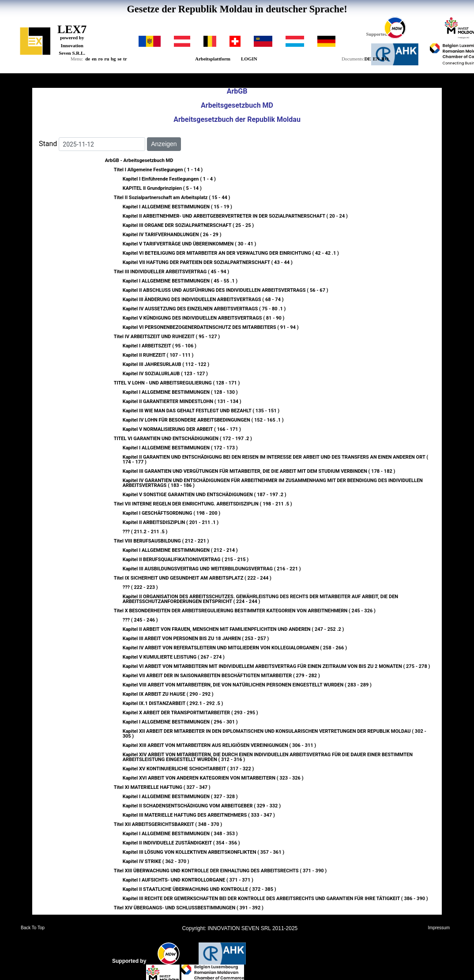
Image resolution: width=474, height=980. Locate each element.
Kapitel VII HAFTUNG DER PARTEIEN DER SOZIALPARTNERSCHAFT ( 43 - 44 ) (208, 262)
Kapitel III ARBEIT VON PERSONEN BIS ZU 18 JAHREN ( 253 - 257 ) (196, 639)
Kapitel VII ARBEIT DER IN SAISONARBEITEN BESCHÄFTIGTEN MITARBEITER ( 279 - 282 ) (221, 676)
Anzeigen (164, 144)
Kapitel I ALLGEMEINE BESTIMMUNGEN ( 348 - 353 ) (180, 834)
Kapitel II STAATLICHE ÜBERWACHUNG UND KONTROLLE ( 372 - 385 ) (199, 889)
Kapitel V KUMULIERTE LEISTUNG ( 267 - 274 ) (174, 657)
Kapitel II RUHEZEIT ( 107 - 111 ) (158, 355)
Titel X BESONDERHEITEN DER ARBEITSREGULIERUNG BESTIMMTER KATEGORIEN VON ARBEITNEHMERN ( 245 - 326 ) (245, 611)
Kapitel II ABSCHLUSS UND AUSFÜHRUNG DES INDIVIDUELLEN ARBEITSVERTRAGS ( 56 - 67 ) (226, 290)
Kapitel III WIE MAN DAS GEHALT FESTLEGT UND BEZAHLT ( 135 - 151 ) (201, 411)
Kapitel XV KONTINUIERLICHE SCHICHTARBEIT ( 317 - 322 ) (188, 769)
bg (113, 59)
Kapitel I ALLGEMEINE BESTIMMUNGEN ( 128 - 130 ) (180, 392)
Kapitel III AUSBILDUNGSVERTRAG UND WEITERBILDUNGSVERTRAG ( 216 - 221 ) (212, 569)
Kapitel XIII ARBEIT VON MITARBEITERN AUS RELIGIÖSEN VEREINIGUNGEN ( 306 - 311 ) (220, 745)
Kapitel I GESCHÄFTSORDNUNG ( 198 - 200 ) (171, 513)
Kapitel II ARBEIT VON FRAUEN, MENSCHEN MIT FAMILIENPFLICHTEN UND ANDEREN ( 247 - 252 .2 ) (233, 629)
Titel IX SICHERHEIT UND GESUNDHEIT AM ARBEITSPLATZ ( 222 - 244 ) (193, 578)
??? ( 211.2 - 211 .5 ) (145, 532)
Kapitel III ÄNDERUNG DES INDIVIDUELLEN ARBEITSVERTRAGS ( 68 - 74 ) (203, 300)
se (119, 59)
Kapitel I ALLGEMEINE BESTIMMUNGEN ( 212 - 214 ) (180, 550)
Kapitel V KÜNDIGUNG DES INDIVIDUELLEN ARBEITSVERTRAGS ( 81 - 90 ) (204, 318)
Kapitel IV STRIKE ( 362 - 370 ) (156, 861)
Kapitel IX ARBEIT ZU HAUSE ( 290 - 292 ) (168, 694)
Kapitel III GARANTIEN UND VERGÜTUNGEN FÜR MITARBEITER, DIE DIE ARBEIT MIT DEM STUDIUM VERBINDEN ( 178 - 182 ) (259, 471)
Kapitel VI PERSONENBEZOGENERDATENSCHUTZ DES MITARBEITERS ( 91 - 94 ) (211, 327)
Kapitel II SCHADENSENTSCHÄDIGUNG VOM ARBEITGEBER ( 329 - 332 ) (202, 806)
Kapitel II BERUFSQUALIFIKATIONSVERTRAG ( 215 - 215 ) (186, 560)
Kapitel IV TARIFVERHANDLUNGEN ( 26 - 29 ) (172, 235)
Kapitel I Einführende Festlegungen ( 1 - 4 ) (169, 179)
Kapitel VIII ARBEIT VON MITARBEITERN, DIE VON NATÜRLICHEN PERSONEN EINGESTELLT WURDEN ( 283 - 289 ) (247, 685)
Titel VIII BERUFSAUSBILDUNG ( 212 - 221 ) (162, 541)
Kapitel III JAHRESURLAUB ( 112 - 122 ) (166, 364)
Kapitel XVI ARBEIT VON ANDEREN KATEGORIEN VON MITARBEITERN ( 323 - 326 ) (213, 778)
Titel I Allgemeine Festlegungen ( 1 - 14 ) (158, 170)
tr (125, 59)
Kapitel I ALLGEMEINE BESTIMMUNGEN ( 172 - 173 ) (180, 448)
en (94, 59)
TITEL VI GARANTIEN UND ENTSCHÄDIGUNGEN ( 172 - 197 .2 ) (183, 439)
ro (101, 59)
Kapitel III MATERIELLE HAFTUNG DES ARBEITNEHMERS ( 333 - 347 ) (199, 815)
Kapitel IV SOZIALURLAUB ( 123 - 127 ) (165, 374)
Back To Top (33, 928)
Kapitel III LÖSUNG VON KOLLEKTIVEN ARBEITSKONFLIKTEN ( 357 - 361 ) (203, 852)
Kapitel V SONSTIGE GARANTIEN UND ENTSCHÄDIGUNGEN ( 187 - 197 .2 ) (205, 495)
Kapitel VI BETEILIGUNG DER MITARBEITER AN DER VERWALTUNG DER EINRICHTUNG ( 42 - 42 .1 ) (231, 253)
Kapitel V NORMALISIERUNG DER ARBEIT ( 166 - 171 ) (182, 429)
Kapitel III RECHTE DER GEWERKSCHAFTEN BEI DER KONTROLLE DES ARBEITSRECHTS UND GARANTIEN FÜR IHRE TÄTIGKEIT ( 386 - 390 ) (275, 899)
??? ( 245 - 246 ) (140, 620)
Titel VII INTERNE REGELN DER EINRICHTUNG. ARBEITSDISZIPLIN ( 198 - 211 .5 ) (203, 504)
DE (367, 59)
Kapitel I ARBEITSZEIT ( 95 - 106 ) (160, 346)
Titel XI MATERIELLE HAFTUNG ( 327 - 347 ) (162, 787)
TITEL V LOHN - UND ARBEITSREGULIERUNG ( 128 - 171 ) (177, 383)
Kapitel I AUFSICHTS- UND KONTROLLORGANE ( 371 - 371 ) (188, 880)
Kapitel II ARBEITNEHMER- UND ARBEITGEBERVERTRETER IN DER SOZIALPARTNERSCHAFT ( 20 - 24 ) (235, 216)
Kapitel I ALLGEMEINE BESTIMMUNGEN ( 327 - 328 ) (180, 797)
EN (376, 59)
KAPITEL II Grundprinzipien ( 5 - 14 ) (162, 188)
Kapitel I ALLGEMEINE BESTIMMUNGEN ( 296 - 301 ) (180, 722)
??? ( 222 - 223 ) (140, 587)
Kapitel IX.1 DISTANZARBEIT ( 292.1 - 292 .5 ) (173, 703)
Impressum (439, 928)
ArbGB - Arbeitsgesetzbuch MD (139, 160)
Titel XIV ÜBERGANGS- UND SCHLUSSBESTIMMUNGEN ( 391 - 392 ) (189, 908)
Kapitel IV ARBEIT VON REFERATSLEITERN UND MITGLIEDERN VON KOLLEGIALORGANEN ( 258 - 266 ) (235, 648)
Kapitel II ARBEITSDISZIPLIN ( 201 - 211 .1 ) (171, 522)
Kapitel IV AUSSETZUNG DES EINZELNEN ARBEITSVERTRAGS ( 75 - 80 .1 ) (204, 309)
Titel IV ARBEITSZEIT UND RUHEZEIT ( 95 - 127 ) (167, 337)
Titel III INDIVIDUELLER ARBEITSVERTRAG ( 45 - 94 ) (172, 272)
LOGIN (249, 59)
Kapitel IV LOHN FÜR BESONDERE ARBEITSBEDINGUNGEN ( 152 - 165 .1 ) (203, 420)
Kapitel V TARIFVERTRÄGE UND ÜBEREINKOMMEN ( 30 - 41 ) (190, 244)
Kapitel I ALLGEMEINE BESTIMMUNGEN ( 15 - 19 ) (177, 207)
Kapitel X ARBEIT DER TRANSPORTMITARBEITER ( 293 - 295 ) (190, 713)
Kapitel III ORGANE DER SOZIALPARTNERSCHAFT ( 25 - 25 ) (188, 225)
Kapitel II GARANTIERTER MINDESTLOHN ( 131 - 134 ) (182, 401)
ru (107, 59)
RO (385, 59)
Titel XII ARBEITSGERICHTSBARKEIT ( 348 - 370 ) (168, 824)
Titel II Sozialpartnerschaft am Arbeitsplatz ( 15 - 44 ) (172, 198)
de (88, 59)
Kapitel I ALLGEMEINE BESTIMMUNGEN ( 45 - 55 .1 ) (180, 281)
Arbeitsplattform (213, 59)
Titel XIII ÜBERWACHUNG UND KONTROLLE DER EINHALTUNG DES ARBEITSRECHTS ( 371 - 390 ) (220, 871)
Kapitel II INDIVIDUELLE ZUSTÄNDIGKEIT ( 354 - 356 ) (181, 843)
